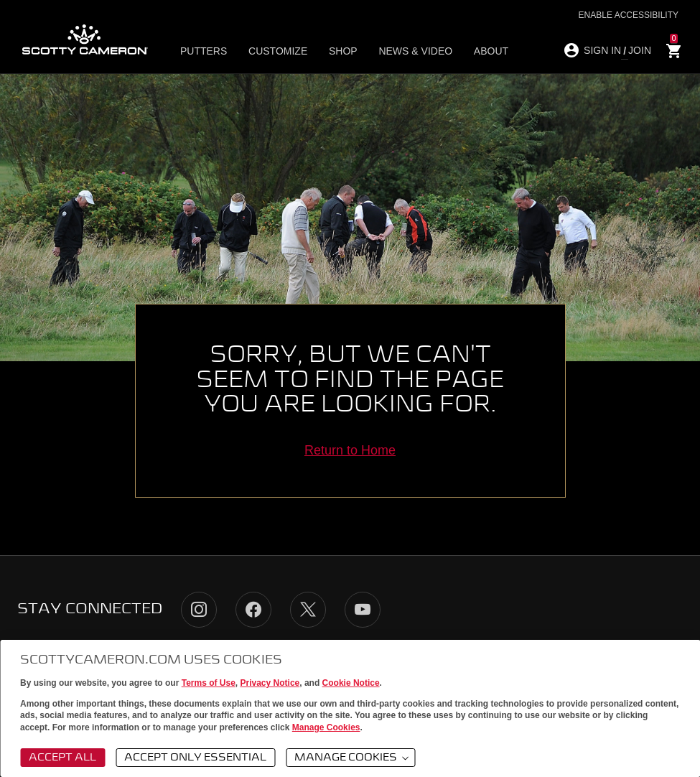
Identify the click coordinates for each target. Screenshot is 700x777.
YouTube (363, 610)
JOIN (640, 50)
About (477, 51)
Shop (337, 51)
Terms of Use (209, 683)
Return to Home (350, 450)
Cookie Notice (351, 683)
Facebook (253, 610)
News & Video (406, 51)
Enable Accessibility (629, 15)
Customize (276, 51)
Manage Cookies (326, 727)
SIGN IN (602, 50)
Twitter (308, 610)
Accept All (62, 758)
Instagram (199, 610)
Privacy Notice (270, 683)
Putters (206, 51)
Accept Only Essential (195, 758)
